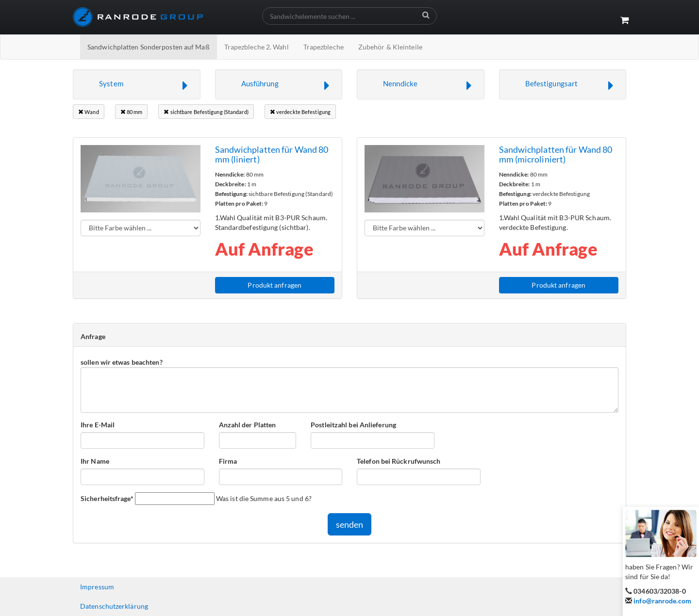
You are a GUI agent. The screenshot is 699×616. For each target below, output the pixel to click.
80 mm (132, 112)
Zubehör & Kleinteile (390, 47)
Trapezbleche (324, 47)
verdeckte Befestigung (300, 112)
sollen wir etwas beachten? (122, 362)
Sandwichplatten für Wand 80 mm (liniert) (272, 154)
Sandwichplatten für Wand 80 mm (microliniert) (556, 154)
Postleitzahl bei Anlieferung (353, 425)
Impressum (97, 587)
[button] (137, 84)
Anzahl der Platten (248, 425)
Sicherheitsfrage (107, 498)
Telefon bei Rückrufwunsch (399, 461)
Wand (89, 112)
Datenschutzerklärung (114, 606)
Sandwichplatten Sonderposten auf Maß (149, 47)
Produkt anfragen (275, 285)
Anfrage (93, 336)
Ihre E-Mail (98, 425)
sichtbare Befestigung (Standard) (206, 112)
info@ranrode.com (662, 601)
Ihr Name (95, 461)
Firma (228, 461)
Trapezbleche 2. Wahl (257, 47)
